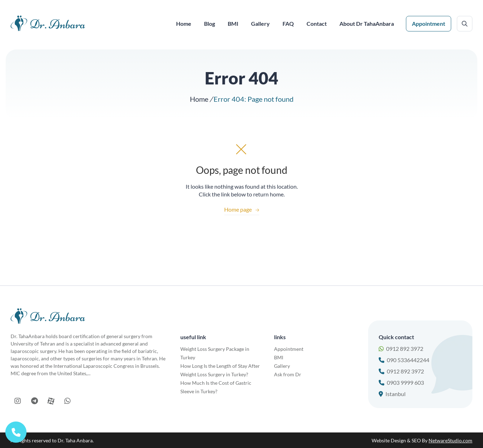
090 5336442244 (404, 360)
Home (199, 99)
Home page (242, 209)
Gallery (282, 366)
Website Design (389, 440)
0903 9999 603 (401, 382)
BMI (279, 357)
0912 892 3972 (401, 349)
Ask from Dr (288, 374)
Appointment (429, 23)
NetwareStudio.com (450, 440)
